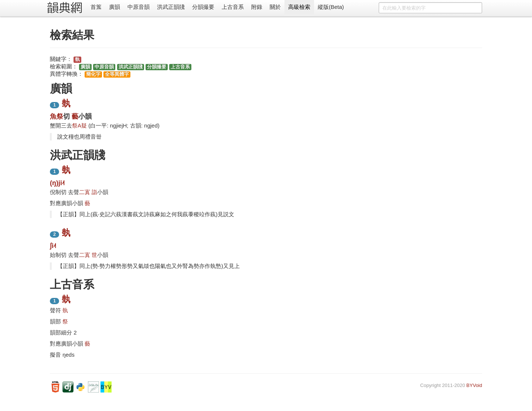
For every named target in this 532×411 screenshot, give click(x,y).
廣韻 (115, 7)
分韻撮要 (203, 7)
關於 (275, 7)
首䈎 (96, 7)
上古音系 (233, 7)
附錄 (257, 7)
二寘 (85, 192)
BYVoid (474, 385)
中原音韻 (139, 7)
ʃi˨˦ (53, 246)
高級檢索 (299, 7)
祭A (77, 125)
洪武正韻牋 (171, 7)
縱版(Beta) (331, 7)
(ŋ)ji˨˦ (57, 183)
